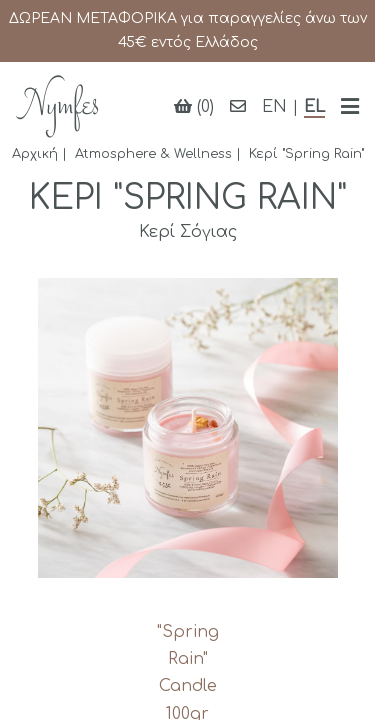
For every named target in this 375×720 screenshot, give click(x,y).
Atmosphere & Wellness (153, 154)
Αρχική (35, 154)
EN (274, 107)
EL (314, 107)
